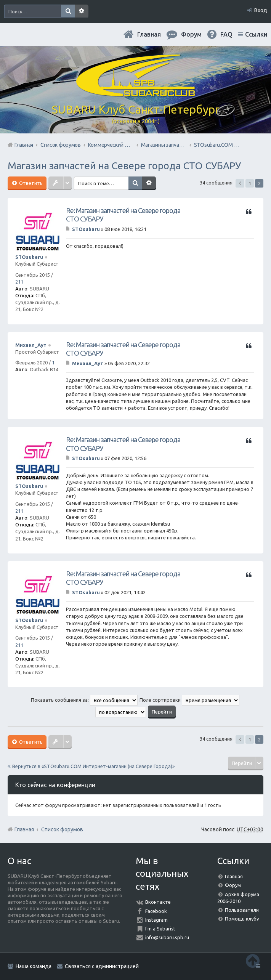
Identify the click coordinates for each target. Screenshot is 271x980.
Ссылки (256, 34)
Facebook (156, 911)
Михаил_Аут (31, 345)
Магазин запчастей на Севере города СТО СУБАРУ (124, 166)
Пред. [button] (240, 183)
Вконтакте (158, 902)
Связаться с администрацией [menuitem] (102, 966)
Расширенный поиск (82, 11)
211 (19, 282)
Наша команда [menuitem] (34, 966)
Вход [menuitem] (261, 10)
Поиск (68, 11)
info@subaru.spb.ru (167, 937)
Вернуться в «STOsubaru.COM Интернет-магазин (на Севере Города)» (93, 766)
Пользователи (242, 910)
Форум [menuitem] (191, 34)
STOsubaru (29, 257)
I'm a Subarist (160, 929)
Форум (233, 885)
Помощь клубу (242, 919)
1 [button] (250, 183)
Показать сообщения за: (84, 700)
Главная (149, 34)
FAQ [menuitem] (226, 34)
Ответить (30, 183)
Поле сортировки (189, 700)
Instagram (156, 920)
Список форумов (62, 829)
